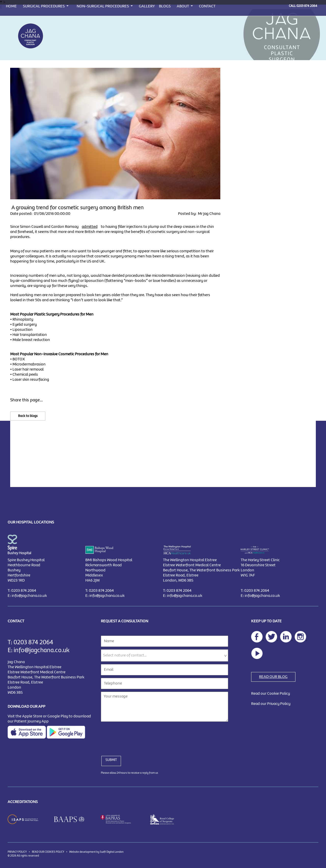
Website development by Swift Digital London (96, 852)
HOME (11, 6)
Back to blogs (28, 416)
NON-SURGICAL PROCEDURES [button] (103, 6)
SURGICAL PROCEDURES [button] (44, 6)
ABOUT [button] (183, 6)
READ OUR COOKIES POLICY (48, 852)
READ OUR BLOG (273, 677)
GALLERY (147, 6)
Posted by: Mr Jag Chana (199, 214)
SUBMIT (111, 760)
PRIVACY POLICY (17, 852)
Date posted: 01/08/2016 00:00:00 (40, 214)
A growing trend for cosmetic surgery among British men (78, 208)
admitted (90, 227)
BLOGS (165, 6)
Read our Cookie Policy (270, 694)
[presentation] (140, 736)
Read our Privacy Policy (271, 704)
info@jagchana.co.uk (29, 596)
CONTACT (207, 6)
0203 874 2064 (307, 6)
